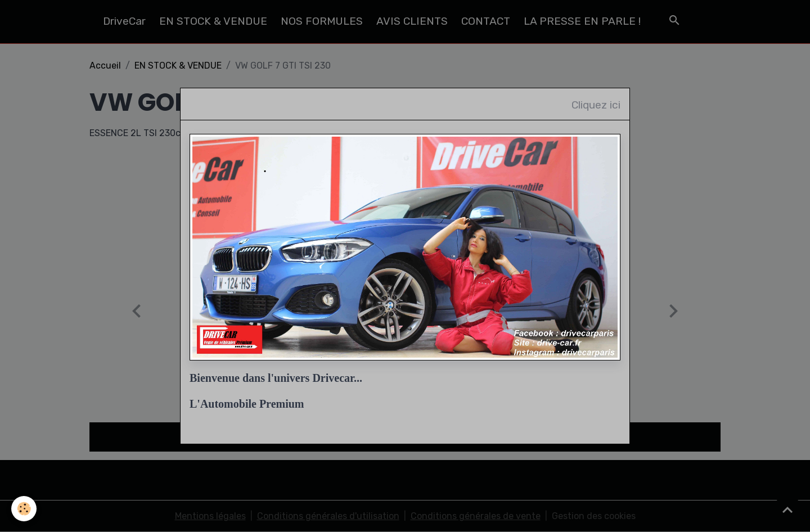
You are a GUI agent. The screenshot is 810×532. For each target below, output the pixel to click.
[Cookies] (24, 509)
